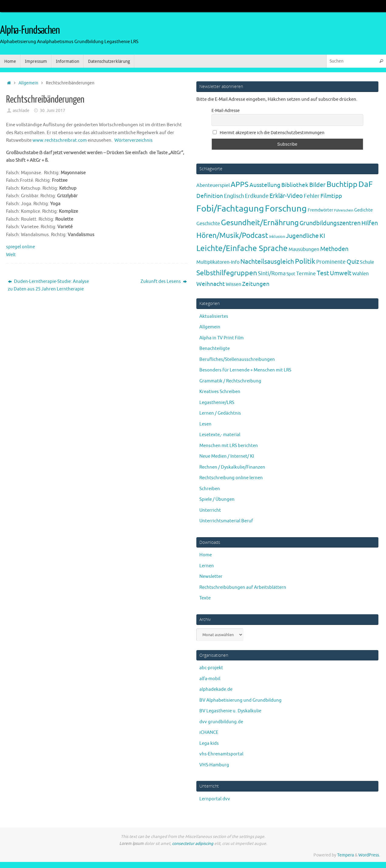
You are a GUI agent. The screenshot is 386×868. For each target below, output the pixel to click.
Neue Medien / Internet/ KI (227, 456)
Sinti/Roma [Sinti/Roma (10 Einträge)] (272, 273)
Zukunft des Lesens (164, 281)
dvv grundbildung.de (221, 722)
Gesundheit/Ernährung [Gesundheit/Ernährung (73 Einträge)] (260, 223)
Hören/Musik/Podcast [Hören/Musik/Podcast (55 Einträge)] (232, 236)
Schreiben (210, 489)
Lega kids (209, 743)
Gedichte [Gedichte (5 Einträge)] (363, 210)
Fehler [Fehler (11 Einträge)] (312, 196)
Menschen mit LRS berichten (229, 446)
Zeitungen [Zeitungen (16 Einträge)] (256, 284)
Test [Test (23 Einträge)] (323, 273)
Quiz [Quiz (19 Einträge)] (353, 262)
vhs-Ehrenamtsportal (221, 754)
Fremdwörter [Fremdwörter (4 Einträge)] (320, 210)
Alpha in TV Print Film (222, 338)
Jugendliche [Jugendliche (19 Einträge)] (302, 236)
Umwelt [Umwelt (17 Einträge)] (341, 273)
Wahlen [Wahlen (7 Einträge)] (361, 274)
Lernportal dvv (215, 799)
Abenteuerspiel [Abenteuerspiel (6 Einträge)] (213, 185)
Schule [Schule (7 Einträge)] (367, 262)
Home (206, 555)
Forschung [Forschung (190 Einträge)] (286, 209)
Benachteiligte (215, 349)
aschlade (21, 111)
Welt (11, 255)
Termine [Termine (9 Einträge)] (306, 273)
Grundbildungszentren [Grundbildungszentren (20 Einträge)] (330, 223)
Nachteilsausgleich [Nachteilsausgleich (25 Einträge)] (267, 262)
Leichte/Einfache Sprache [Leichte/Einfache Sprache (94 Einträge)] (242, 248)
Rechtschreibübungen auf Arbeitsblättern (243, 587)
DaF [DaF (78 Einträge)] (366, 184)
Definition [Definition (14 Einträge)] (210, 196)
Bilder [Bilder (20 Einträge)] (317, 185)
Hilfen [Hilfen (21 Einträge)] (370, 223)
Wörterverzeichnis (134, 140)
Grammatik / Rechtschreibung (230, 381)
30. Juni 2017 (52, 111)
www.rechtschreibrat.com (60, 140)
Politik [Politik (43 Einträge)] (305, 261)
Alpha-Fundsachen (30, 30)
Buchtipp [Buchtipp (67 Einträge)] (342, 185)
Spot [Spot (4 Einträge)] (291, 274)
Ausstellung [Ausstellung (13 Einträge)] (265, 185)
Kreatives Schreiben (220, 392)
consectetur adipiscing (193, 844)
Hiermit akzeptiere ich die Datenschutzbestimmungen (269, 133)
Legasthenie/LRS (217, 403)
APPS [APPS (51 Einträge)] (240, 185)
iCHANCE (209, 732)
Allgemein (28, 83)
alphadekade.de (216, 689)
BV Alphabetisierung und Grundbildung (240, 700)
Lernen (207, 566)
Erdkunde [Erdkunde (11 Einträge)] (257, 196)
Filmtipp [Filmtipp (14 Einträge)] (331, 196)
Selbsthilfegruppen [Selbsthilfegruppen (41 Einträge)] (227, 273)
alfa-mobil (210, 679)
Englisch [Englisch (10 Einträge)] (234, 196)
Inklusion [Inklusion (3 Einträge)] (277, 237)
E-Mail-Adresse (226, 111)
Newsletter (211, 576)
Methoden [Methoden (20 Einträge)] (334, 249)
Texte (205, 598)
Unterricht (210, 510)
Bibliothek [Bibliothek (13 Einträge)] (295, 185)
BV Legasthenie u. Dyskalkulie (230, 711)
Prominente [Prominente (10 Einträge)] (331, 262)
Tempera (345, 855)
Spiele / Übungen (217, 499)
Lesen (205, 424)
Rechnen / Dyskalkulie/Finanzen (232, 467)
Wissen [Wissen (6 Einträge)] (234, 284)
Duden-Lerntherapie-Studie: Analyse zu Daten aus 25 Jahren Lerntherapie (48, 285)
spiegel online (20, 247)
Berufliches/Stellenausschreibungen (237, 359)
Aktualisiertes (214, 316)
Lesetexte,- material (220, 435)
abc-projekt (211, 668)
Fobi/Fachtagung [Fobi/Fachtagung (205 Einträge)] (230, 209)
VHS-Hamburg (214, 765)
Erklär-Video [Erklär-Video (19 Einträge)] (286, 196)
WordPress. (369, 855)
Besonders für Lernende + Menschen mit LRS (245, 370)
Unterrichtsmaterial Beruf (226, 521)
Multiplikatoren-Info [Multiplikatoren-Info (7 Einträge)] (218, 262)
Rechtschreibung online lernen (231, 478)
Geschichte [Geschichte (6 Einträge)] (208, 224)
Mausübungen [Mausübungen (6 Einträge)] (304, 249)
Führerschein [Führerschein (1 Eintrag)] (344, 210)
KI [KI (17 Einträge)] (322, 236)
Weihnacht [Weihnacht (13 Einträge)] (211, 284)
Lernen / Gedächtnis (220, 413)
